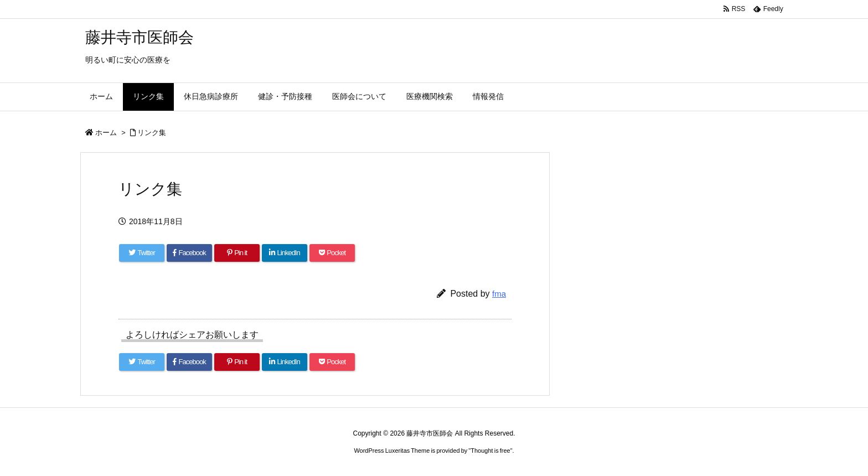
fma (499, 294)
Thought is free (490, 451)
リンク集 (152, 133)
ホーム (106, 133)
